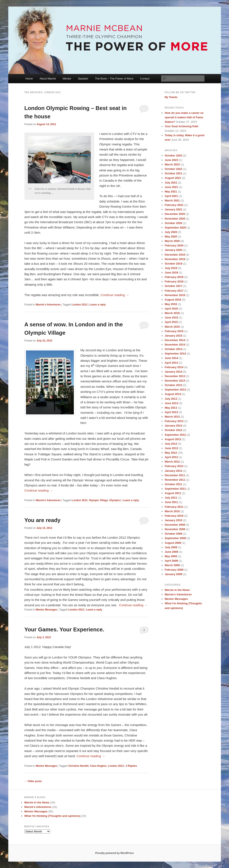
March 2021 (172, 200)
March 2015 (172, 327)
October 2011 (174, 484)
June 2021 (171, 187)
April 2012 (171, 457)
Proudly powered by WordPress (114, 853)
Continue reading (115, 295)
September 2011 (175, 489)
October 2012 (174, 430)
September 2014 (175, 354)
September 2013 (175, 390)
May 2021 (171, 192)
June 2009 (171, 552)
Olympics (115, 500)
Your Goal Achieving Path (182, 126)
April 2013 (171, 412)
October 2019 (174, 264)
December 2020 (175, 214)
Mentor (67, 79)
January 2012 (174, 471)
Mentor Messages (46, 610)
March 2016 (172, 313)
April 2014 (171, 363)
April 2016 (171, 309)
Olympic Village (98, 500)
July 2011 (171, 498)
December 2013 (175, 376)
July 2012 (171, 444)
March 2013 (172, 417)
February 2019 (174, 277)
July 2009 (171, 547)
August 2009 (173, 543)
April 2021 (171, 196)
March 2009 (172, 565)
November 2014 (175, 345)
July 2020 (171, 232)
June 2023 (171, 160)
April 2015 (171, 322)
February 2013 (174, 421)
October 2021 (174, 173)
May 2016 (171, 304)
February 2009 (174, 570)
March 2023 (172, 164)
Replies (131, 766)
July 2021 (171, 183)
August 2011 (173, 493)
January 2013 (174, 426)
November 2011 (175, 480)
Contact (145, 79)
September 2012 (175, 435)
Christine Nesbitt (78, 766)
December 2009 (175, 525)
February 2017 (174, 291)
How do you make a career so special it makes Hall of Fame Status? (184, 117)
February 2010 (174, 516)
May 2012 (171, 453)
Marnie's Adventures (48, 305)
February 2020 (174, 245)
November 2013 (175, 381)
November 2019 (175, 259)
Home (29, 79)
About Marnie (48, 79)
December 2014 (175, 340)
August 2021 (173, 178)
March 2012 (172, 462)
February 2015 (174, 331)
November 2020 (175, 219)
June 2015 (171, 318)
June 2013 (171, 403)
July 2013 (171, 399)
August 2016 (173, 300)
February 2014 (174, 367)
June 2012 (171, 448)
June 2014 (171, 358)
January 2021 (174, 209)
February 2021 (174, 205)
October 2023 (174, 156)
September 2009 (175, 538)
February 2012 (174, 466)
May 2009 (171, 556)
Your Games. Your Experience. (64, 629)
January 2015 (174, 336)
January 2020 (174, 250)
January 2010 (174, 520)
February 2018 (174, 281)
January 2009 (174, 574)
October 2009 (174, 534)
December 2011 (175, 475)
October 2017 (174, 286)
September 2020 (175, 228)
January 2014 (174, 372)
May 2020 (171, 237)
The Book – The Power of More (114, 79)
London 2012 (80, 305)
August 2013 (173, 394)
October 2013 (174, 385)
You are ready (43, 520)
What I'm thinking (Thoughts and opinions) (53, 816)
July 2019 (171, 268)
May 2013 (171, 408)
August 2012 (173, 439)
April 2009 (171, 561)
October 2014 (174, 349)
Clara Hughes (98, 766)
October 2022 (174, 169)
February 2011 (174, 507)
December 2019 (175, 255)
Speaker (83, 79)
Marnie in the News (177, 590)
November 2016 (175, 295)
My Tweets (171, 97)
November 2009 (175, 529)
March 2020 (172, 241)
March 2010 (172, 511)
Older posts (33, 781)
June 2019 (171, 273)
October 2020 (174, 223)
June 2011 (171, 502)
